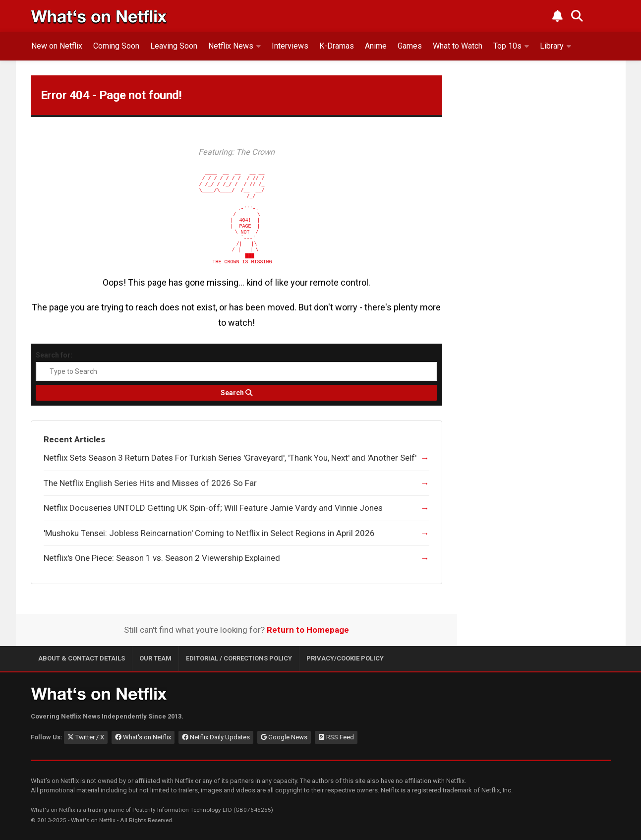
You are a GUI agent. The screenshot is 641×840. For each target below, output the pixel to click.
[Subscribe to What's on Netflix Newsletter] (557, 16)
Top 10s (507, 46)
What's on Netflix (143, 737)
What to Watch (458, 46)
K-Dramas (337, 46)
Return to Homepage (308, 630)
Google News (284, 737)
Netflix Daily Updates (216, 737)
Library (552, 46)
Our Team (155, 658)
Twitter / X (86, 737)
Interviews (290, 46)
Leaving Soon (174, 46)
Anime (376, 46)
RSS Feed (336, 737)
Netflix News (231, 46)
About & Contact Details (82, 658)
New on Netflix (57, 46)
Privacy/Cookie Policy (345, 658)
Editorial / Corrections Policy (239, 658)
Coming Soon (116, 46)
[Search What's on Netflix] (577, 16)
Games (410, 46)
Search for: (54, 355)
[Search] (236, 393)
